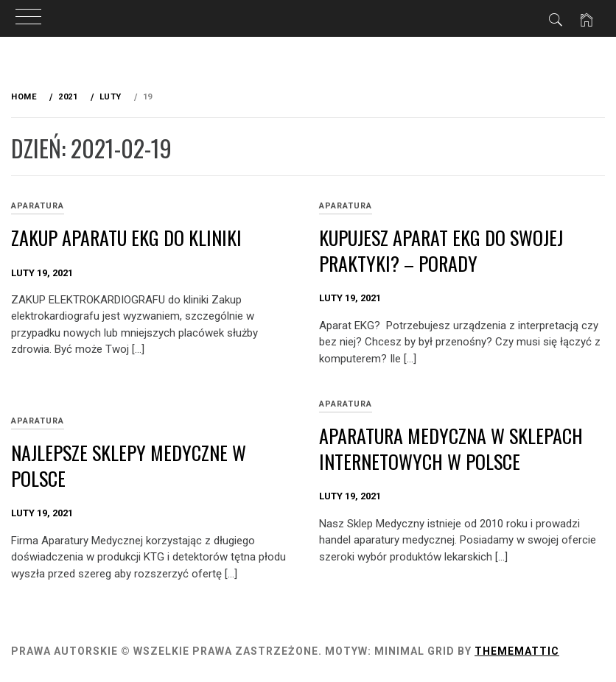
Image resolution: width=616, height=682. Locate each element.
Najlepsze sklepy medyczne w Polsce (129, 465)
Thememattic (517, 651)
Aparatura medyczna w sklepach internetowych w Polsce (451, 449)
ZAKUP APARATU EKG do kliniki (126, 238)
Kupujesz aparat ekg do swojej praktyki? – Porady (441, 250)
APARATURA (38, 206)
